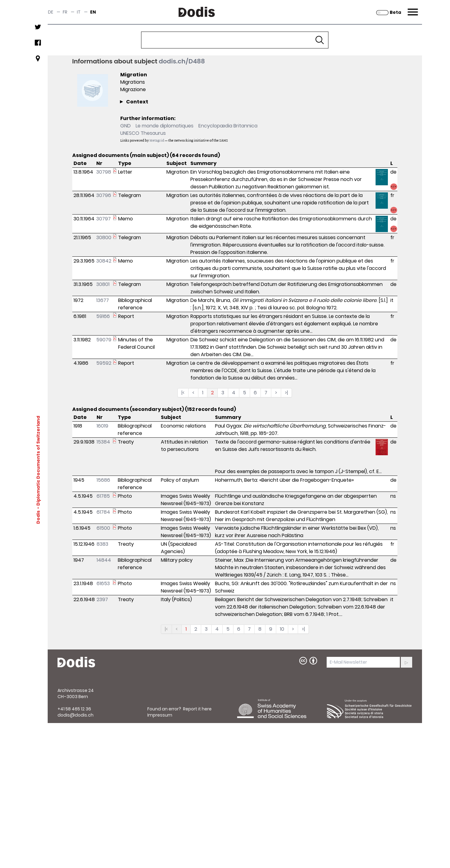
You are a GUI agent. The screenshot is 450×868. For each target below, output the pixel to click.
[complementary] (214, 129)
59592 (104, 363)
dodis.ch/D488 (182, 61)
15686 (103, 480)
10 (282, 629)
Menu (412, 8)
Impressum (160, 715)
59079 (104, 340)
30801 (103, 284)
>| (286, 393)
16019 (102, 426)
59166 (103, 316)
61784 (103, 512)
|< (183, 393)
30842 (104, 261)
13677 (103, 300)
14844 (104, 560)
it (79, 12)
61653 (103, 583)
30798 (104, 172)
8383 (102, 544)
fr (65, 12)
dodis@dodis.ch (76, 715)
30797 (104, 219)
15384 (103, 442)
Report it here (197, 709)
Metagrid (157, 140)
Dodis (38, 517)
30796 (104, 195)
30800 (104, 237)
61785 (103, 496)
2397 (102, 599)
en (93, 12)
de (51, 12)
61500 (103, 528)
